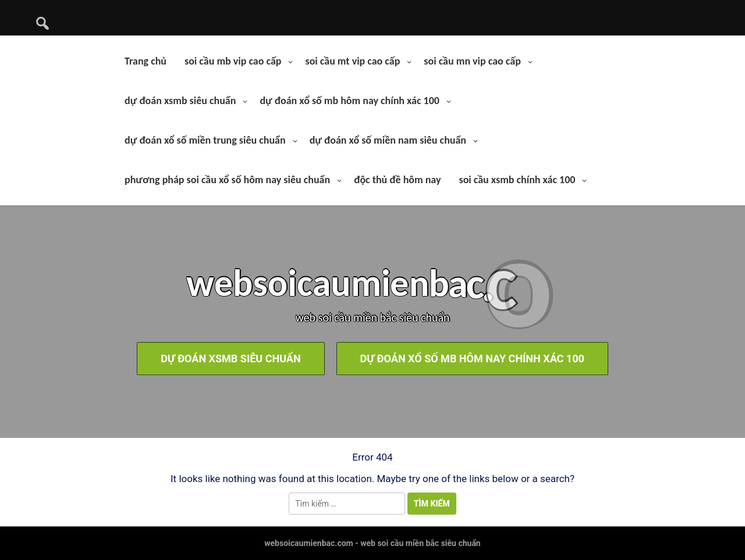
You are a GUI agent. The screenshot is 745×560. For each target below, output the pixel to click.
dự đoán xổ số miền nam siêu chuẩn (388, 140)
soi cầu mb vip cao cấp (233, 61)
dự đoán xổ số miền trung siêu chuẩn (205, 140)
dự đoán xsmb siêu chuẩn (180, 101)
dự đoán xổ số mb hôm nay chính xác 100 (350, 101)
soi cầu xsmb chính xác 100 (517, 180)
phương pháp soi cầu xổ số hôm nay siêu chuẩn (227, 180)
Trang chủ (146, 61)
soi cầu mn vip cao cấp (472, 61)
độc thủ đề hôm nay (397, 180)
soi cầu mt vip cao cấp (352, 61)
